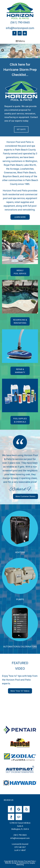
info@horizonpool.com (20, 28)
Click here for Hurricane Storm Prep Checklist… (20, 70)
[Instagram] (20, 33)
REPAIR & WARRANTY (20, 371)
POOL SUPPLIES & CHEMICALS (20, 420)
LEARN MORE (20, 217)
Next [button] (37, 50)
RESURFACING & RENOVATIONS (20, 321)
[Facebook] (15, 33)
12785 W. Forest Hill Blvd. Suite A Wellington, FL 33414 (20, 826)
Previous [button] (3, 50)
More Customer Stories (25, 496)
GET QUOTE (21, 129)
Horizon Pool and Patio (20, 11)
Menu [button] (22, 41)
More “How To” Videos (20, 691)
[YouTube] (25, 33)
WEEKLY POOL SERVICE (20, 272)
